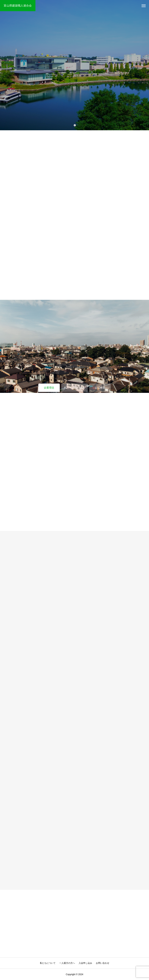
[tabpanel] (74, 65)
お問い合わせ (103, 963)
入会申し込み (85, 963)
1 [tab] (75, 125)
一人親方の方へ (67, 963)
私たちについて (48, 963)
